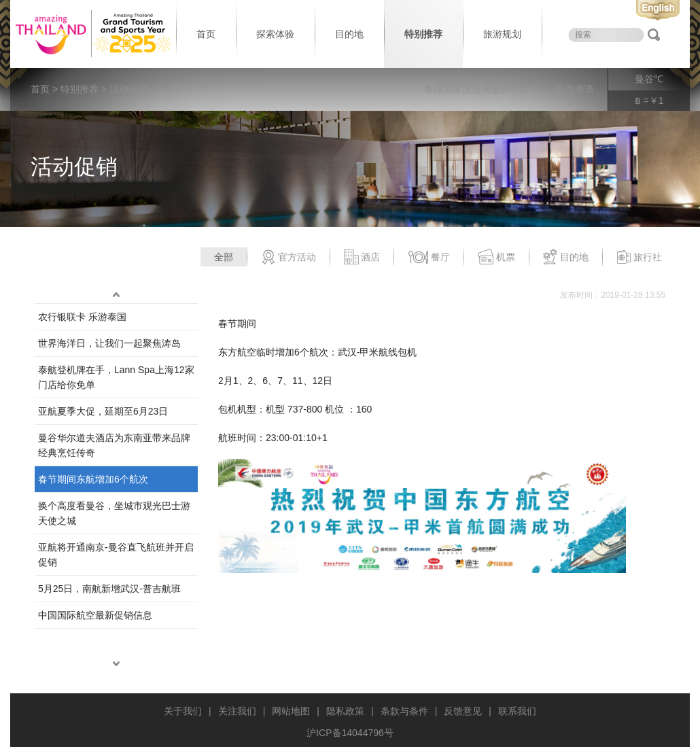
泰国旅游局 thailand (92, 34)
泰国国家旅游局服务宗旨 (476, 89)
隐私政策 (345, 711)
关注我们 (237, 711)
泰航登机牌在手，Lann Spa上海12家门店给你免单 (116, 377)
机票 (496, 258)
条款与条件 (404, 711)
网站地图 (291, 711)
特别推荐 (423, 34)
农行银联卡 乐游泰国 (82, 317)
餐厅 (429, 258)
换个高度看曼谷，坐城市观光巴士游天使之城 (114, 513)
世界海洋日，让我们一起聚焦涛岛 (109, 343)
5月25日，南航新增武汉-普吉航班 (109, 589)
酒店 (362, 258)
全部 (224, 257)
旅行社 (639, 258)
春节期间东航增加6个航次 (93, 479)
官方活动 (288, 258)
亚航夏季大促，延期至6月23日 (103, 411)
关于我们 (183, 711)
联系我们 (517, 711)
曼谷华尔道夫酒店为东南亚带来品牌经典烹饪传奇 (114, 445)
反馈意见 (463, 711)
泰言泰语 (575, 89)
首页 (206, 34)
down (116, 664)
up (116, 295)
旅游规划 (502, 34)
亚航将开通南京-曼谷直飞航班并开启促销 (116, 555)
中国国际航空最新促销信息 (95, 615)
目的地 (349, 34)
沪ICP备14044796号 (350, 733)
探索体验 (275, 34)
